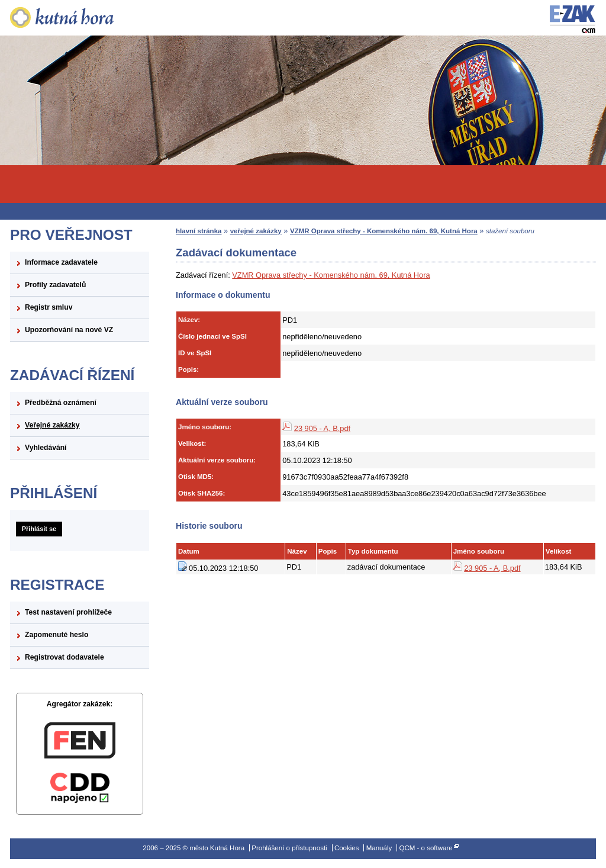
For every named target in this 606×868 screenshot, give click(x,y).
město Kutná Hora (80, 18)
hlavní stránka (199, 231)
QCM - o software (426, 848)
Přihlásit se (39, 529)
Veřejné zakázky (52, 425)
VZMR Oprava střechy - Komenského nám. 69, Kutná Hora (384, 231)
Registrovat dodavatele (65, 657)
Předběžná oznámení (61, 403)
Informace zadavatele (61, 262)
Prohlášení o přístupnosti (289, 848)
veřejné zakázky (256, 231)
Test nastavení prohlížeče (68, 612)
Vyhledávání (46, 448)
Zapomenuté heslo (57, 635)
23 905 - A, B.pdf (322, 428)
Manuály (379, 848)
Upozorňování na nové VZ (69, 330)
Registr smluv (49, 307)
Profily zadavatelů (55, 285)
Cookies (347, 848)
